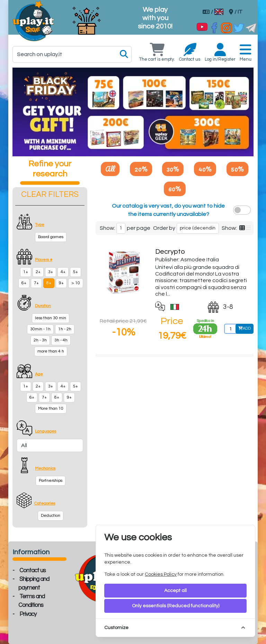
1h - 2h (65, 329)
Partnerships (51, 481)
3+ (51, 272)
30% (173, 169)
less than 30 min (51, 318)
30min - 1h (40, 329)
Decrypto (170, 252)
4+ (63, 272)
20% (141, 169)
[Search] (72, 54)
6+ (24, 283)
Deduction (51, 516)
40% (205, 169)
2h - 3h (40, 340)
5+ (76, 272)
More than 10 (51, 408)
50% (237, 169)
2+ (38, 272)
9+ (61, 283)
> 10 (76, 283)
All (110, 169)
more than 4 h (51, 351)
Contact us (33, 571)
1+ (26, 272)
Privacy (28, 614)
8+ (49, 283)
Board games (51, 237)
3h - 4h (61, 340)
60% (175, 189)
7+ (36, 283)
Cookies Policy (161, 574)
